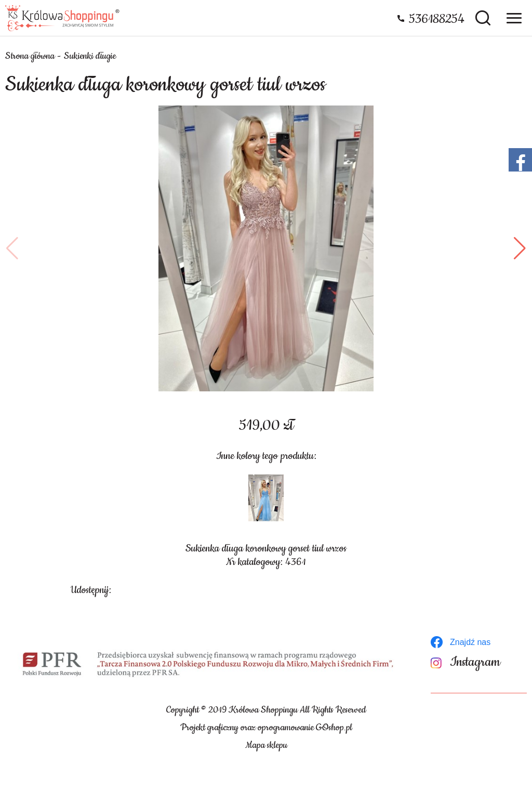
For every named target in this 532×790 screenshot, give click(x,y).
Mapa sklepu (266, 745)
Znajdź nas (470, 642)
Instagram (475, 662)
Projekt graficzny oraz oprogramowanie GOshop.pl (266, 728)
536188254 (437, 19)
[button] (12, 248)
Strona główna (30, 56)
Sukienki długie (90, 56)
